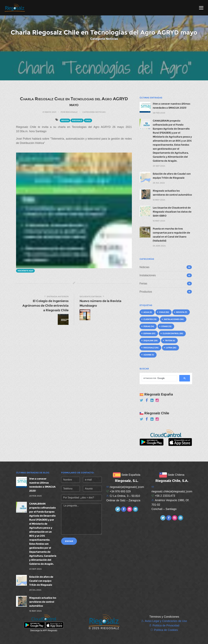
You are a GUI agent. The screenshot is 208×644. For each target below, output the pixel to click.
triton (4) (170, 341)
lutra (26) (171, 348)
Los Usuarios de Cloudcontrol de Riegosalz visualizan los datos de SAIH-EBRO (172, 212)
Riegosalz (72, 112)
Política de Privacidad (166, 625)
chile (88, 120)
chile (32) (164, 312)
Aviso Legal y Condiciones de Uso (166, 621)
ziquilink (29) (150, 341)
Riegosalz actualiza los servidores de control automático (43, 602)
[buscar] (159, 378)
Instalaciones (148, 275)
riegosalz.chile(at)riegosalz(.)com (172, 491)
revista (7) (182, 312)
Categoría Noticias (94, 112)
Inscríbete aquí (25, 271)
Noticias (145, 267)
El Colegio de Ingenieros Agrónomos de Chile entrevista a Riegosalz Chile (45, 306)
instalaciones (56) (174, 319)
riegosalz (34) (151, 348)
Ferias (143, 284)
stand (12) (166, 326)
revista (65, 120)
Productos (146, 292)
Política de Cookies (166, 630)
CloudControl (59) (173, 333)
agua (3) (148, 312)
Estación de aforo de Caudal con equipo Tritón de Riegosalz (41, 581)
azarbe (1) (149, 355)
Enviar (69, 541)
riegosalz (77, 120)
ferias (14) (149, 326)
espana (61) (149, 333)
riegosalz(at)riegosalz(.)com (127, 487)
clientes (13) (150, 319)
